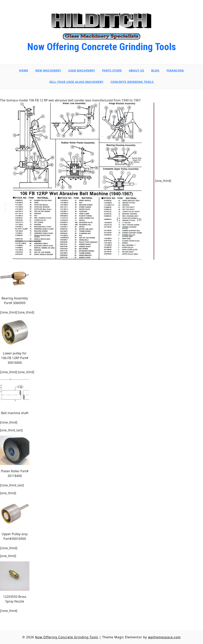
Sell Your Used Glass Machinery (76, 82)
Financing (175, 70)
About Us (137, 70)
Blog (155, 70)
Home (24, 70)
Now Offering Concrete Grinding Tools (102, 47)
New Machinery (48, 70)
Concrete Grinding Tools (132, 82)
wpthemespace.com (164, 637)
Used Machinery (82, 70)
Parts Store (112, 70)
